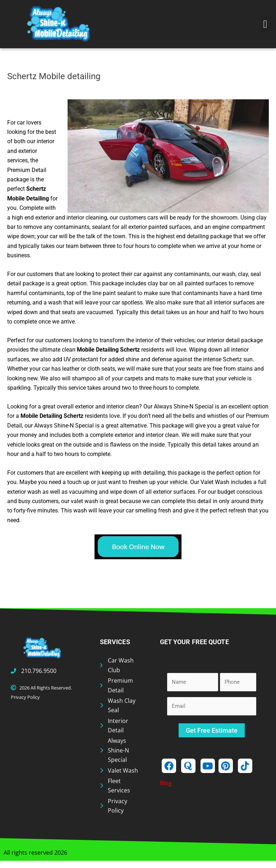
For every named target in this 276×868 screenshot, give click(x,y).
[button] (265, 24)
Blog (166, 783)
